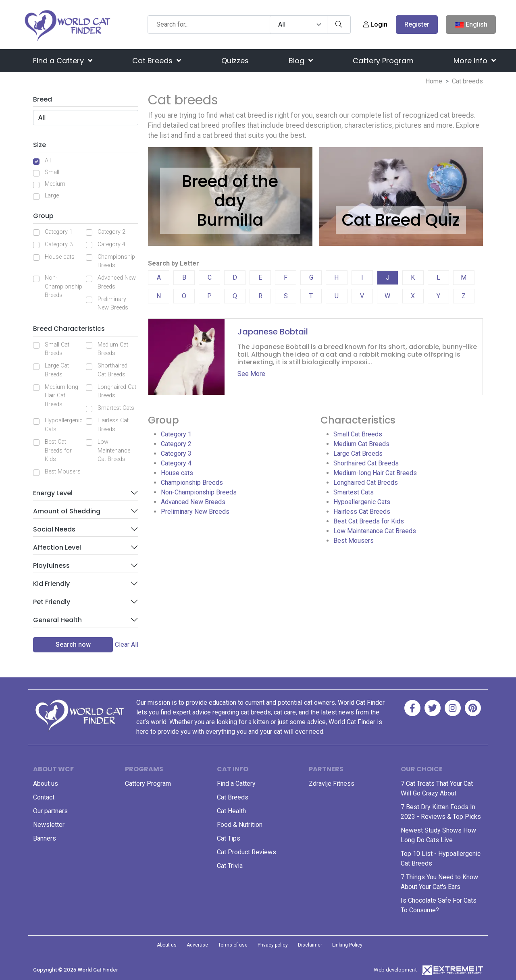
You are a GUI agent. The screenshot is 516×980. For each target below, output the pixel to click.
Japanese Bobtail (273, 332)
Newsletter (49, 825)
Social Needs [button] (54, 529)
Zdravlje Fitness (332, 784)
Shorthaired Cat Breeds (112, 370)
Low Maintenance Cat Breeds (114, 451)
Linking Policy (347, 945)
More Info (475, 61)
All (48, 161)
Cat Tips (229, 838)
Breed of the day (230, 191)
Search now (73, 645)
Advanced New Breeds (117, 282)
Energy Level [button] (53, 493)
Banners (45, 838)
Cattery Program (383, 61)
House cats (60, 257)
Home (434, 81)
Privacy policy (273, 945)
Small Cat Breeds (57, 349)
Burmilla (230, 220)
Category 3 (59, 244)
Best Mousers (63, 472)
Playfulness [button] (51, 566)
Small (52, 172)
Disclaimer (310, 945)
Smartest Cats (116, 408)
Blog (301, 61)
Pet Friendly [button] (52, 602)
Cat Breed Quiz (401, 220)
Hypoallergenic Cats (64, 425)
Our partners (50, 811)
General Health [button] (57, 620)
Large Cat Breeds (57, 370)
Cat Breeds (157, 61)
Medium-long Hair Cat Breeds (61, 396)
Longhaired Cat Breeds (117, 391)
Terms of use (233, 945)
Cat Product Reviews (247, 852)
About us (46, 784)
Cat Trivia (230, 866)
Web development (395, 970)
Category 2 (111, 232)
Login (375, 24)
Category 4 (111, 244)
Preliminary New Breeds (113, 304)
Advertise (197, 945)
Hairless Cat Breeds (113, 425)
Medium (55, 184)
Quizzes (235, 61)
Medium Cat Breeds (113, 349)
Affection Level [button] (57, 547)
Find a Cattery (63, 61)
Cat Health (231, 811)
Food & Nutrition (240, 825)
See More (251, 374)
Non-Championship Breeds (63, 287)
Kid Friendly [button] (51, 584)
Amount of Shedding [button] (67, 511)
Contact (44, 797)
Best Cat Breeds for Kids (58, 451)
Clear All (127, 645)
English (471, 25)
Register (417, 24)
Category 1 (59, 232)
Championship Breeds (116, 261)
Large (52, 196)
